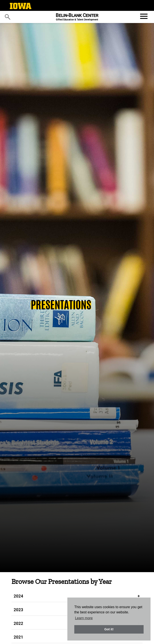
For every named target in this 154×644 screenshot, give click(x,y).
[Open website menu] (143, 16)
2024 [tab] (18, 596)
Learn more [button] (84, 618)
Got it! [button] (109, 629)
